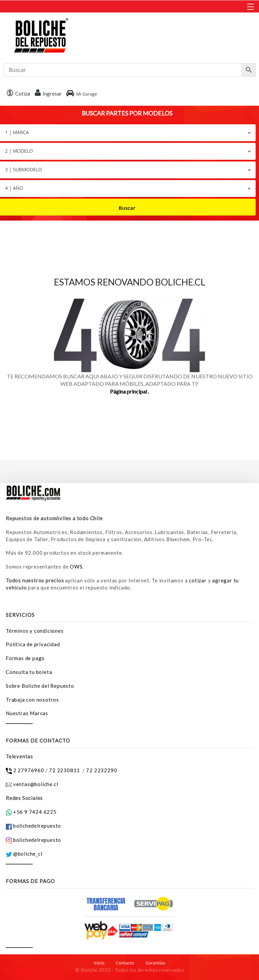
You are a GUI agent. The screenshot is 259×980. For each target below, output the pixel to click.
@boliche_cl (28, 854)
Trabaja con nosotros (32, 700)
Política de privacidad (33, 644)
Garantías (156, 963)
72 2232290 (102, 770)
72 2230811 (65, 770)
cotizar (198, 580)
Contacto (125, 963)
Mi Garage (81, 94)
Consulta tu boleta (29, 672)
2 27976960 (29, 770)
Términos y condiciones (35, 631)
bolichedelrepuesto (37, 826)
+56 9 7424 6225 (35, 812)
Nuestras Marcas (27, 713)
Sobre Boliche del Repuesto (40, 686)
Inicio (99, 963)
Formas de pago (25, 658)
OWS (76, 567)
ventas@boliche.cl (36, 784)
